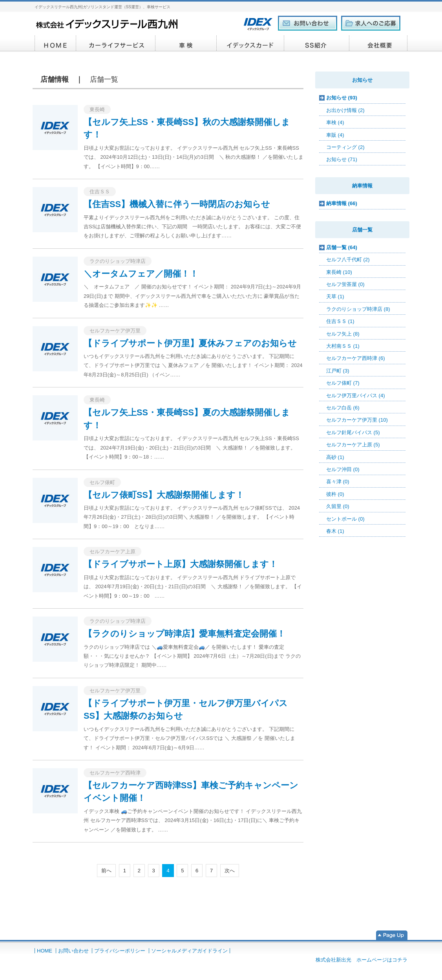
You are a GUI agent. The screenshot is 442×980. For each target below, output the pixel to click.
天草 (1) (335, 296)
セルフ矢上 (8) (343, 334)
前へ (106, 871)
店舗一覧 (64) (342, 247)
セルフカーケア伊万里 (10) (357, 420)
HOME (55, 44)
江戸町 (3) (338, 371)
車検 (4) (335, 122)
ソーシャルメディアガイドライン (189, 951)
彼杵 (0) (335, 494)
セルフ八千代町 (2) (348, 260)
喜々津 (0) (338, 482)
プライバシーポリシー (120, 951)
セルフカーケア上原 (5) (353, 445)
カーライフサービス (116, 44)
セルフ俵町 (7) (343, 383)
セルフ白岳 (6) (343, 408)
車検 (186, 44)
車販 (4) (335, 135)
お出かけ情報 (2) (345, 110)
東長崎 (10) (339, 272)
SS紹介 (317, 44)
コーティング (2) (345, 147)
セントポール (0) (345, 519)
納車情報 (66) (342, 203)
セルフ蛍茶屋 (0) (345, 284)
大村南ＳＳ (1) (343, 346)
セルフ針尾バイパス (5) (353, 432)
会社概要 (378, 44)
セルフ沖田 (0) (343, 469)
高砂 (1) (335, 457)
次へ (230, 871)
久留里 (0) (338, 506)
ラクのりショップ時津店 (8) (358, 309)
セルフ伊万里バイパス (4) (356, 395)
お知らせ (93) (342, 98)
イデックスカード (250, 44)
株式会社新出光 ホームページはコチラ (362, 960)
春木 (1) (335, 531)
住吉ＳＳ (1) (340, 321)
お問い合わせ (73, 951)
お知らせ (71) (342, 159)
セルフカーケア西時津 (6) (356, 358)
